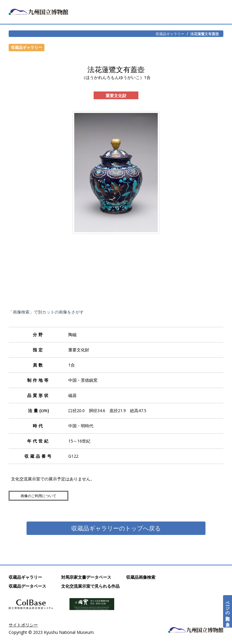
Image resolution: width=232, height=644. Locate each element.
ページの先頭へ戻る (228, 611)
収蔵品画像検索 (141, 577)
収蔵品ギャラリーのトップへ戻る (116, 528)
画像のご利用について (38, 496)
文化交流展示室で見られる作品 (90, 586)
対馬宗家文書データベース (86, 577)
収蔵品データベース (27, 586)
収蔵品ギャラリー (170, 34)
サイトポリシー (23, 625)
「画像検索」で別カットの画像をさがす (46, 312)
